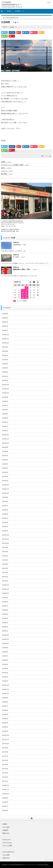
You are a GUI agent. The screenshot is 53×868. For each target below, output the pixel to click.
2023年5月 (5, 464)
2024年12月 (6, 385)
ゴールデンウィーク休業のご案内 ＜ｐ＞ (15, 165)
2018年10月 (6, 694)
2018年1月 (5, 731)
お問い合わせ (6, 858)
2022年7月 (5, 506)
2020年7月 (5, 606)
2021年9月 (5, 547)
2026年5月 (5, 314)
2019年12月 (6, 635)
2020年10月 (6, 593)
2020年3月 (5, 623)
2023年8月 (5, 451)
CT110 (3, 140)
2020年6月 (5, 610)
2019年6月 (5, 660)
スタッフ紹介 (6, 827)
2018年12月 (6, 685)
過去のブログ (6, 833)
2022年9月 (5, 497)
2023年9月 (5, 447)
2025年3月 (5, 372)
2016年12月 (6, 785)
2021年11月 (6, 539)
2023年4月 (5, 468)
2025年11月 (6, 339)
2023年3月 (5, 472)
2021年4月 (5, 568)
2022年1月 (5, 531)
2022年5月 (5, 514)
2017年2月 (5, 777)
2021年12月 (6, 535)
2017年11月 (6, 740)
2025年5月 (5, 364)
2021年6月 (5, 560)
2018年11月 (6, 689)
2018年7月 (5, 706)
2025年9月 (5, 347)
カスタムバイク (7, 839)
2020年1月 (5, 631)
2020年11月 (6, 589)
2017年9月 (5, 748)
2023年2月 (5, 477)
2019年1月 (5, 681)
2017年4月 (5, 769)
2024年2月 (5, 426)
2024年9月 (5, 397)
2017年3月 (5, 773)
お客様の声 (5, 830)
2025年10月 (6, 343)
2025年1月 (5, 381)
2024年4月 (5, 418)
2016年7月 (5, 806)
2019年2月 (5, 677)
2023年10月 (6, 443)
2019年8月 (5, 652)
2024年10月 (6, 393)
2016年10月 (6, 794)
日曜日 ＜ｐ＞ (6, 162)
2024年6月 (5, 410)
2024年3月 (5, 422)
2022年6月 (5, 510)
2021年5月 (5, 564)
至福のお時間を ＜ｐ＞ (11, 151)
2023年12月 (6, 435)
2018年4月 (5, 719)
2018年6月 (5, 710)
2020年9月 (5, 598)
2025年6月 (5, 360)
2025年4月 (5, 368)
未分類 (9, 11)
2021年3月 (5, 572)
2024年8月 (5, 401)
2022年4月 (5, 518)
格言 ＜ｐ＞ (45, 156)
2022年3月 (5, 522)
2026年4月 (5, 318)
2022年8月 (5, 502)
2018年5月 (5, 714)
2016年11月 (6, 790)
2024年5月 (5, 414)
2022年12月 (6, 485)
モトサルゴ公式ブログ (8, 852)
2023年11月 (6, 439)
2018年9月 (5, 698)
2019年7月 (5, 656)
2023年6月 (5, 460)
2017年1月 (5, 781)
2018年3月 (5, 723)
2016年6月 (5, 810)
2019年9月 (5, 648)
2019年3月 (5, 673)
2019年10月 (6, 644)
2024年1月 (5, 431)
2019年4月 (5, 669)
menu (49, 2)
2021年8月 (5, 552)
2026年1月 (5, 330)
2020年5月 (5, 614)
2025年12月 (6, 335)
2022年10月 (6, 493)
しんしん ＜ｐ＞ (7, 171)
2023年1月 (5, 481)
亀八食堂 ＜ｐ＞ (7, 174)
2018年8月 (5, 702)
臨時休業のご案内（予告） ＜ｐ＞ (25, 269)
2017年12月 (6, 735)
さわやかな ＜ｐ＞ (20, 245)
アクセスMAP (6, 855)
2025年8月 (5, 351)
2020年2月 (5, 627)
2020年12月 (6, 585)
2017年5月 (5, 765)
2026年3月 (5, 322)
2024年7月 (5, 406)
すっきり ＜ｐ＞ (19, 257)
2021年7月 (5, 556)
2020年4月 (5, 618)
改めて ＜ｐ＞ (6, 168)
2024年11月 (6, 389)
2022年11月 (6, 489)
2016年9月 (5, 798)
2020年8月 (5, 602)
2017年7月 (5, 756)
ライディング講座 (7, 845)
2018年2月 (5, 727)
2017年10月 (6, 744)
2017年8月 (5, 752)
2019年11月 (6, 639)
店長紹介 (5, 824)
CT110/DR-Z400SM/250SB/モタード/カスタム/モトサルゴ (23, 865)
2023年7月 (5, 456)
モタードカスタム (7, 842)
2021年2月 (5, 577)
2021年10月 (6, 543)
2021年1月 (5, 581)
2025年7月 (5, 355)
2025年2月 (5, 376)
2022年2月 (5, 527)
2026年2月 (5, 326)
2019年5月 (5, 664)
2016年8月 (5, 802)
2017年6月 (5, 760)
